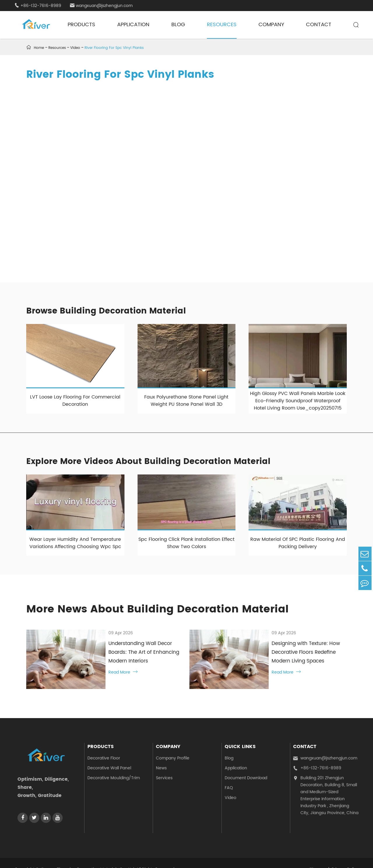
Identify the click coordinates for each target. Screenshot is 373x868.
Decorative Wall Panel (109, 755)
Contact (319, 25)
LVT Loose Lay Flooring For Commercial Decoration (75, 401)
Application (133, 25)
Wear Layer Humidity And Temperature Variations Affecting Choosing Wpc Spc (75, 543)
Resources (222, 25)
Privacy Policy (345, 857)
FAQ (229, 775)
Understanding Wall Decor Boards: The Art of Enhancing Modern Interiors (136, 648)
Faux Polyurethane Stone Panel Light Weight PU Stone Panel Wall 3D (186, 401)
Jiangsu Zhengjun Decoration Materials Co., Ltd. (87, 857)
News (161, 755)
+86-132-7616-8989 (38, 6)
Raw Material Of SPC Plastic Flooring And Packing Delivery (298, 543)
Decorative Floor (104, 745)
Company (271, 25)
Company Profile (173, 745)
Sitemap (317, 857)
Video (75, 48)
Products (81, 25)
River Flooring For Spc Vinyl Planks (114, 48)
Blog (178, 25)
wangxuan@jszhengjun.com (101, 6)
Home (39, 48)
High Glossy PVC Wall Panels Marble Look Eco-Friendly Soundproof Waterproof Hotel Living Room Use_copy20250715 (298, 401)
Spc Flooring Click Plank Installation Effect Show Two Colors (186, 543)
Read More (103, 664)
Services (164, 765)
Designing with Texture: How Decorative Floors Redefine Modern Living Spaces (294, 652)
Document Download (246, 765)
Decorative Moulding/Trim (114, 765)
